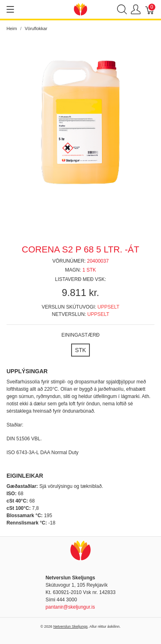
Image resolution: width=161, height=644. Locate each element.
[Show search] (122, 10)
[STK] (80, 350)
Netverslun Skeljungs (71, 627)
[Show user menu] (136, 10)
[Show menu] (10, 9)
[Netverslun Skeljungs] (80, 9)
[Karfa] (150, 10)
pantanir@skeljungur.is (70, 607)
